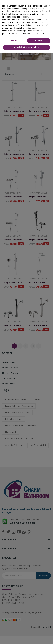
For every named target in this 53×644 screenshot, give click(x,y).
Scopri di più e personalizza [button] (26, 47)
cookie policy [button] (23, 17)
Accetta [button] (39, 41)
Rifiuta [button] (14, 41)
